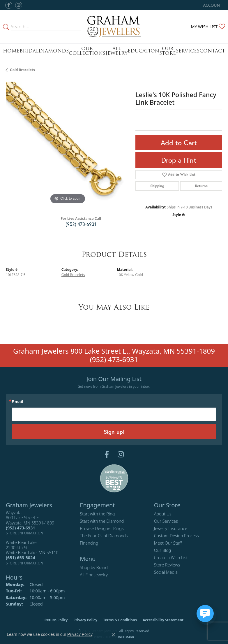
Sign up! (114, 432)
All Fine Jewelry (94, 575)
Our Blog (163, 550)
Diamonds (54, 51)
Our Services (166, 521)
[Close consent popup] (113, 635)
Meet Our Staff (168, 543)
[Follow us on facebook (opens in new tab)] (9, 5)
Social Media (166, 572)
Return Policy (56, 620)
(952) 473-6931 (81, 224)
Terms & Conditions (120, 620)
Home (11, 51)
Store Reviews (167, 565)
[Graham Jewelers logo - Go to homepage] (114, 27)
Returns (201, 186)
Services (188, 51)
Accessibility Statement (163, 620)
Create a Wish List (171, 558)
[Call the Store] (20, 528)
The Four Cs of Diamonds (104, 536)
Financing (89, 543)
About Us (163, 514)
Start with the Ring (97, 514)
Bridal (29, 51)
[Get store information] (25, 533)
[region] (68, 144)
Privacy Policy (85, 620)
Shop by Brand (94, 567)
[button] (212, 5)
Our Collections (87, 51)
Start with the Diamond (102, 521)
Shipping (157, 186)
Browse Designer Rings (102, 528)
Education (143, 51)
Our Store (168, 51)
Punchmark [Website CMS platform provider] (124, 637)
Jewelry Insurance (171, 528)
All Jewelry (116, 51)
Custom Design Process (176, 536)
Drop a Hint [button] (179, 160)
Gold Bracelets (22, 70)
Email (17, 402)
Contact (212, 51)
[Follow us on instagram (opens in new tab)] (19, 5)
